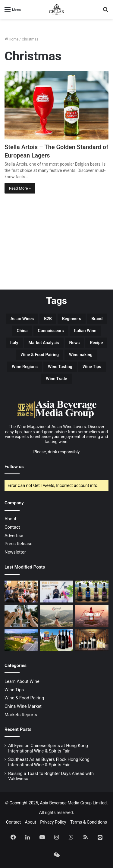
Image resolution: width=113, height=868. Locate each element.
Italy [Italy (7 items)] (14, 343)
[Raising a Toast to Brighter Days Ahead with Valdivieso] (21, 616)
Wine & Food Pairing (24, 698)
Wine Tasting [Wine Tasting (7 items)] (60, 367)
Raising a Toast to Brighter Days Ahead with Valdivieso (51, 776)
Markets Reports (21, 715)
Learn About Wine (22, 681)
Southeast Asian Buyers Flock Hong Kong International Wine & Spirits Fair (49, 762)
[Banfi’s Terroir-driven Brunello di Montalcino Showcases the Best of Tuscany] (57, 640)
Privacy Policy (53, 822)
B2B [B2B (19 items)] (48, 319)
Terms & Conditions (89, 822)
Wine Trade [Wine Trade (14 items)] (56, 379)
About (10, 519)
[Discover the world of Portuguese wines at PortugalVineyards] (57, 616)
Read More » (20, 188)
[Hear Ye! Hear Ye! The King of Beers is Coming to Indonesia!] (92, 616)
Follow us (14, 467)
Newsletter (15, 552)
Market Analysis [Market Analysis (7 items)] (44, 343)
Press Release (18, 544)
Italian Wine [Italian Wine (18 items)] (85, 331)
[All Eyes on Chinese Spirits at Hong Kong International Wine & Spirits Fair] (21, 592)
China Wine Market (23, 706)
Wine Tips (14, 690)
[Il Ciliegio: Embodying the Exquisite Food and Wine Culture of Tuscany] (21, 640)
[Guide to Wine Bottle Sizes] (92, 640)
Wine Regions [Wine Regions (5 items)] (25, 367)
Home (11, 39)
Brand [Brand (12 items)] (97, 319)
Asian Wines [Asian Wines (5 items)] (22, 319)
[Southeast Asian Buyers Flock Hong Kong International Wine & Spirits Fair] (57, 592)
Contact (12, 527)
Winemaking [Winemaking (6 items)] (81, 355)
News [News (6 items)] (75, 343)
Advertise (14, 536)
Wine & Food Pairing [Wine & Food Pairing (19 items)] (40, 355)
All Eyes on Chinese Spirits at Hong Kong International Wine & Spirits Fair (48, 748)
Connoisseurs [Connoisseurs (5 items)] (51, 331)
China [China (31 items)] (22, 331)
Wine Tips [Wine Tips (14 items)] (92, 367)
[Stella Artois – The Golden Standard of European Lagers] (56, 105)
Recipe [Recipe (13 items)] (96, 343)
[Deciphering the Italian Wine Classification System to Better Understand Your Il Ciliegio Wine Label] (92, 592)
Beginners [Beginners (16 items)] (72, 319)
